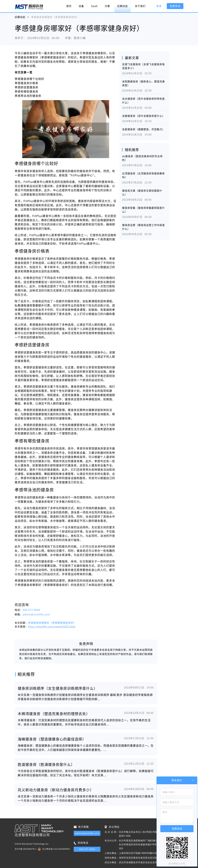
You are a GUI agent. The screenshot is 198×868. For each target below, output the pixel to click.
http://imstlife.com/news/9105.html (52, 627)
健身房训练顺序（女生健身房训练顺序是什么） (58, 688)
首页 (69, 6)
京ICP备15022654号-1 (26, 849)
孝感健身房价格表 (26, 83)
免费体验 (175, 6)
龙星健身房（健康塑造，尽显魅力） (143, 129)
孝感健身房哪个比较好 (29, 79)
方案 (107, 6)
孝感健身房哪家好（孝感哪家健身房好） (52, 623)
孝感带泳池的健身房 (28, 96)
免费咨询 (177, 829)
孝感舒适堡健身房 (26, 87)
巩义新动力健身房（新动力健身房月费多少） (56, 790)
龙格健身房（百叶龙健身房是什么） (143, 116)
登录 (159, 6)
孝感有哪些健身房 (26, 92)
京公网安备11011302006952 (56, 849)
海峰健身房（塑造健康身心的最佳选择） (52, 739)
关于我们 (140, 6)
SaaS (94, 6)
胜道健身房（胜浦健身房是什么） (46, 764)
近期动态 (122, 6)
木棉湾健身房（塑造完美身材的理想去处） (54, 714)
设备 (81, 6)
